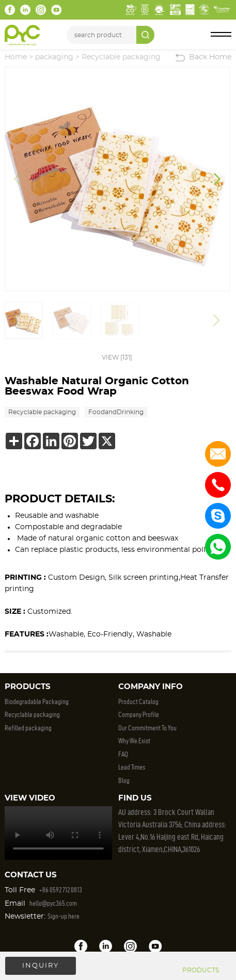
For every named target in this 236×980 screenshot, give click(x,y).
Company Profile (139, 715)
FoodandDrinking (116, 412)
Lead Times (132, 767)
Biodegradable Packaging (37, 702)
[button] (217, 179)
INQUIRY (41, 966)
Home (16, 57)
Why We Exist (134, 741)
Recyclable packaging (121, 57)
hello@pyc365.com (53, 903)
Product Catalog (138, 702)
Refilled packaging (28, 728)
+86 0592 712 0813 (61, 890)
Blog (124, 781)
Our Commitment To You (147, 728)
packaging (54, 57)
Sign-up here (64, 916)
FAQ (123, 754)
